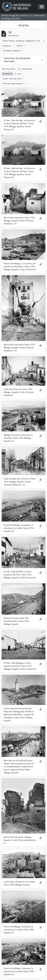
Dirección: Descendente (13, 84)
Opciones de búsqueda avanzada (17, 60)
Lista (18, 74)
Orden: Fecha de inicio (12, 79)
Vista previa (9, 69)
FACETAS (24, 25)
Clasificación (25, 69)
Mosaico (7, 74)
